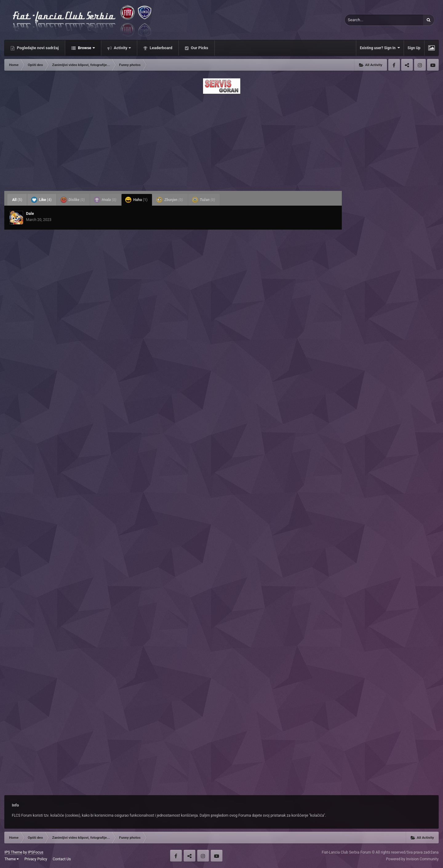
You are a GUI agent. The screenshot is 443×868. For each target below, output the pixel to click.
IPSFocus (35, 852)
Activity (122, 48)
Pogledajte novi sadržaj (37, 48)
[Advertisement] (221, 140)
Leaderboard (160, 48)
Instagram (420, 65)
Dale (30, 213)
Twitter (407, 65)
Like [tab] (41, 200)
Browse (86, 48)
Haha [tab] (136, 200)
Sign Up (414, 48)
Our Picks (199, 48)
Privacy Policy (36, 859)
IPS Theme (13, 852)
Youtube (433, 65)
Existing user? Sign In (380, 48)
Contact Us (62, 859)
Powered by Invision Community (412, 859)
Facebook (394, 65)
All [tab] (17, 200)
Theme (12, 859)
